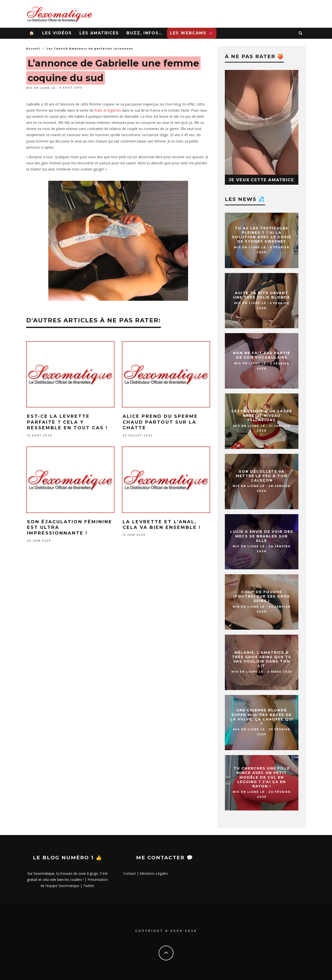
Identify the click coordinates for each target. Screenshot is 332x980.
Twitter (89, 886)
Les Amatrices (99, 33)
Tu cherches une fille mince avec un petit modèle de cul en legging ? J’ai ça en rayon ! (262, 777)
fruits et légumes (108, 110)
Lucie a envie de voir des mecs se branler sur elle (262, 536)
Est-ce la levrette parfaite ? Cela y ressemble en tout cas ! (67, 422)
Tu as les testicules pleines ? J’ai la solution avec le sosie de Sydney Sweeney (262, 235)
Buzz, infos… (144, 33)
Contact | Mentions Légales (146, 873)
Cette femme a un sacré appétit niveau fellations (262, 416)
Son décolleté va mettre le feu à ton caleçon (262, 476)
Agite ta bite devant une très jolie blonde (262, 295)
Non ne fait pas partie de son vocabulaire (262, 355)
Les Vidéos (57, 33)
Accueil (33, 48)
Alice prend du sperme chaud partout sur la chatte (160, 422)
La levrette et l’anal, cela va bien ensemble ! (162, 525)
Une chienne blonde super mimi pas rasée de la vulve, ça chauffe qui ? (262, 717)
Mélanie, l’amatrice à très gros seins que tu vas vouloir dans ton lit (262, 659)
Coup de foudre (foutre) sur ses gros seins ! (262, 596)
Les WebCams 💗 (192, 33)
